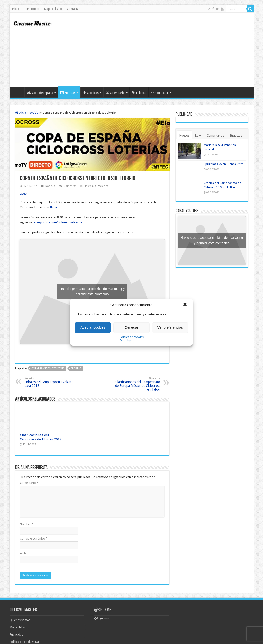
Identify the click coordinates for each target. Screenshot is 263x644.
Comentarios (215, 135)
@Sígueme (103, 610)
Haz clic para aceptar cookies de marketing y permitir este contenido (92, 291)
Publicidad (17, 635)
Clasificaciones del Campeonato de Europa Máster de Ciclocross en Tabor (136, 384)
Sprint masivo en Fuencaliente (223, 164)
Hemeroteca (32, 9)
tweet (24, 194)
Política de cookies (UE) (25, 642)
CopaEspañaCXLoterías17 (48, 368)
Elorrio (54, 207)
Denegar (131, 327)
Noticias (68, 93)
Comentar (70, 186)
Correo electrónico (34, 539)
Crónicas (91, 93)
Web (23, 553)
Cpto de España (40, 93)
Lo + (198, 135)
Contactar (73, 9)
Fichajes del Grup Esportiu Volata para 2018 (48, 382)
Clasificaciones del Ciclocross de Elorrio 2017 (41, 437)
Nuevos (184, 135)
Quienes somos (20, 620)
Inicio (16, 9)
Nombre (27, 524)
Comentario (29, 483)
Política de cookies (132, 337)
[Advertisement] (165, 50)
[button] (185, 305)
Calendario (115, 93)
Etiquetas (236, 135)
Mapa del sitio (53, 9)
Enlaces (139, 93)
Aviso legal (126, 341)
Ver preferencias (170, 327)
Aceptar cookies (93, 327)
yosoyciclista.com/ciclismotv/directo (58, 222)
